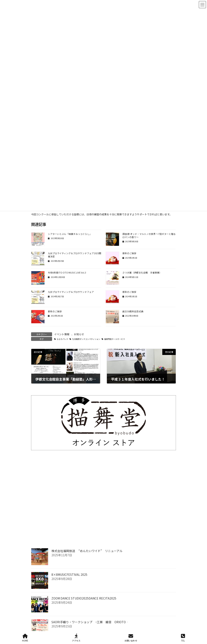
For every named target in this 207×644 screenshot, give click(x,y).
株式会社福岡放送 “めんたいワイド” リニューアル (87, 551)
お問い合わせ (131, 638)
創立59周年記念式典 (133, 311)
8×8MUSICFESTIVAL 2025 (69, 575)
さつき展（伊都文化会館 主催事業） (142, 273)
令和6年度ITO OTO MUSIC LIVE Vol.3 (67, 273)
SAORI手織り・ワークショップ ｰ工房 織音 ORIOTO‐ (90, 622)
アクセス (76, 638)
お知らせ (79, 334)
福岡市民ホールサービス (115, 339)
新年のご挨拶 (129, 253)
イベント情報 (62, 334)
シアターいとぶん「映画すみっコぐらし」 (70, 234)
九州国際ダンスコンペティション (86, 339)
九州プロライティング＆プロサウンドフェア (71, 292)
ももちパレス (62, 339)
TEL (183, 638)
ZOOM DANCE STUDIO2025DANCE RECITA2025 (84, 598)
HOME (25, 638)
